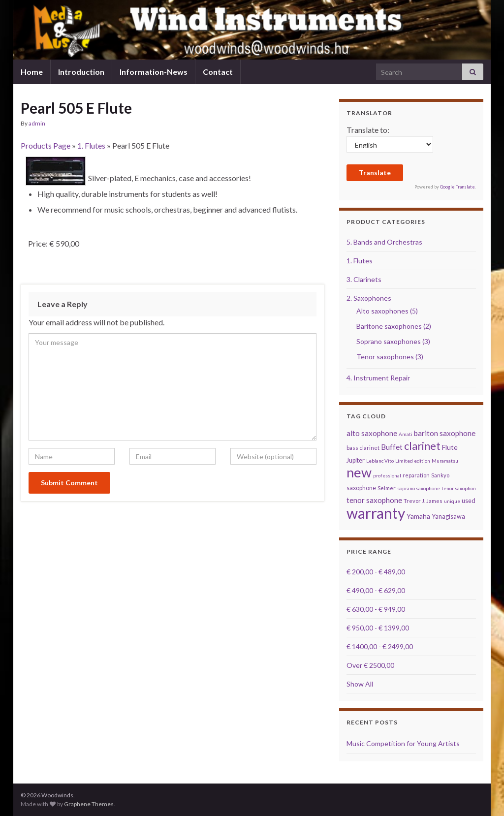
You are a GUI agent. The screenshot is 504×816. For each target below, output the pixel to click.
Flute (450, 447)
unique (452, 501)
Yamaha (418, 516)
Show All (360, 684)
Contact (218, 72)
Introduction (81, 72)
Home (32, 72)
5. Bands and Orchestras (384, 242)
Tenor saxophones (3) (390, 357)
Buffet (392, 447)
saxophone (361, 488)
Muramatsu (445, 461)
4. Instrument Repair (378, 378)
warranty (376, 513)
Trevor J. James (423, 501)
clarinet (422, 446)
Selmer (387, 488)
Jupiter (356, 460)
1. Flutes (91, 145)
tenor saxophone (374, 500)
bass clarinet (363, 448)
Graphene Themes (89, 804)
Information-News (154, 72)
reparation (416, 475)
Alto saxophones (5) (387, 311)
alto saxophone (372, 433)
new (359, 472)
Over (370, 665)
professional (387, 475)
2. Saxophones (369, 298)
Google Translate (457, 187)
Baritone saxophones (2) (394, 326)
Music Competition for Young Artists (403, 743)
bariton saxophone (445, 433)
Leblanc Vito (380, 461)
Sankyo (440, 475)
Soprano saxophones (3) (393, 341)
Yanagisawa (448, 517)
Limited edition (413, 461)
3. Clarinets (364, 279)
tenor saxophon (459, 488)
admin (37, 123)
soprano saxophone (419, 488)
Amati (406, 434)
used (469, 501)
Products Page (46, 145)
